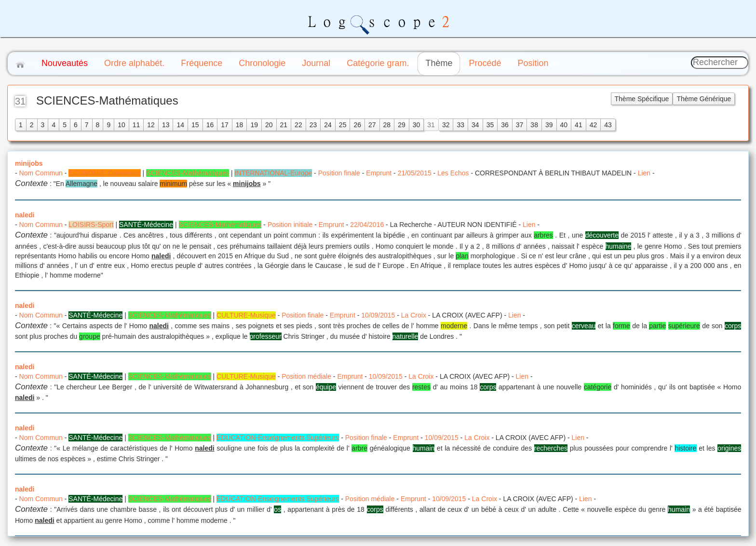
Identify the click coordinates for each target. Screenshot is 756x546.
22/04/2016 (367, 225)
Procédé (485, 63)
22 (298, 125)
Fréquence (202, 63)
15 (195, 125)
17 (225, 125)
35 (490, 125)
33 (460, 125)
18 (240, 125)
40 (564, 125)
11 (136, 125)
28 (387, 125)
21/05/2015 (415, 173)
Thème (439, 63)
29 (402, 125)
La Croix (414, 315)
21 (284, 125)
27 (372, 125)
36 (505, 125)
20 (269, 125)
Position (533, 63)
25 (343, 125)
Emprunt (379, 173)
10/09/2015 (378, 315)
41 (579, 125)
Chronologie (262, 63)
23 (313, 125)
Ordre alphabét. (134, 63)
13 (166, 125)
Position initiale (290, 225)
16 (210, 125)
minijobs (29, 163)
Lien (644, 173)
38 (534, 125)
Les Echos (453, 173)
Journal (316, 63)
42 (594, 125)
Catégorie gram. (378, 63)
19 (254, 125)
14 (180, 125)
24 (328, 125)
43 (608, 125)
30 (417, 125)
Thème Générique (704, 99)
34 (475, 125)
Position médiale (306, 376)
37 (520, 125)
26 (357, 125)
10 (121, 125)
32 (446, 125)
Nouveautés (65, 63)
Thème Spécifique (642, 99)
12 (151, 125)
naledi (25, 215)
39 (549, 125)
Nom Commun (41, 173)
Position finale (339, 173)
